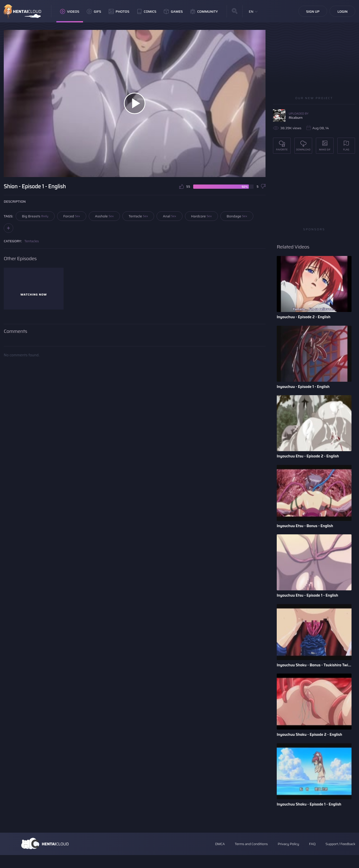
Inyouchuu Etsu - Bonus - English (307, 531)
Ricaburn (296, 118)
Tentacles (32, 241)
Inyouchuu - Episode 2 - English (305, 317)
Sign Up (313, 11)
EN (251, 11)
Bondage (237, 216)
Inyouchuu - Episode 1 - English (305, 388)
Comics (147, 11)
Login (342, 11)
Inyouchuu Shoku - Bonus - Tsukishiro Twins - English (314, 673)
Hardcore (202, 216)
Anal (169, 216)
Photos (119, 11)
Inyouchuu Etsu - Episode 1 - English (309, 602)
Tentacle (138, 216)
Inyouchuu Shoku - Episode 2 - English (312, 744)
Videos (70, 11)
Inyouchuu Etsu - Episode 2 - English (310, 460)
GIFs (94, 11)
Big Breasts (35, 216)
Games (173, 11)
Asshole (104, 216)
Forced (72, 216)
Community (204, 11)
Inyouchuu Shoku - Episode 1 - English (311, 816)
